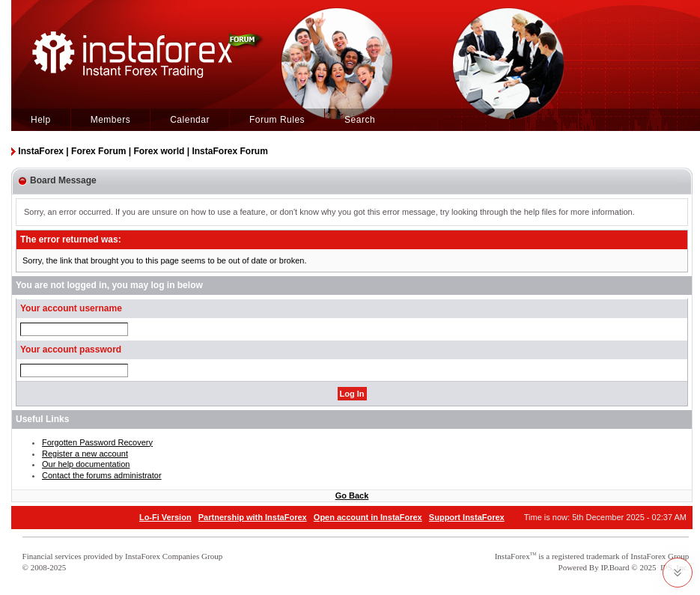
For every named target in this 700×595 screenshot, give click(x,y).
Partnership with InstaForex (253, 517)
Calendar (190, 120)
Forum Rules (277, 120)
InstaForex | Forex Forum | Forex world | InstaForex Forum (143, 151)
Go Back (352, 495)
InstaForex (512, 556)
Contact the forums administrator (102, 475)
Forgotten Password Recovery (97, 442)
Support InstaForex (467, 517)
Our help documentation (86, 464)
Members (111, 120)
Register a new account (85, 454)
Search (360, 120)
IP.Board (615, 567)
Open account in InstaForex (368, 517)
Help (41, 120)
